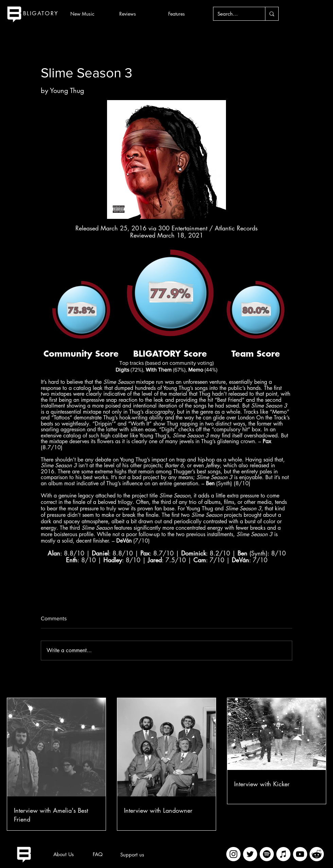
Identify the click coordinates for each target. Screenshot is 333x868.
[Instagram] (233, 854)
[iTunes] (283, 854)
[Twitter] (250, 854)
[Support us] (132, 854)
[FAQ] (98, 854)
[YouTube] (300, 854)
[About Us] (64, 854)
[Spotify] (267, 854)
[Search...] (234, 14)
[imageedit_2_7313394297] (317, 854)
